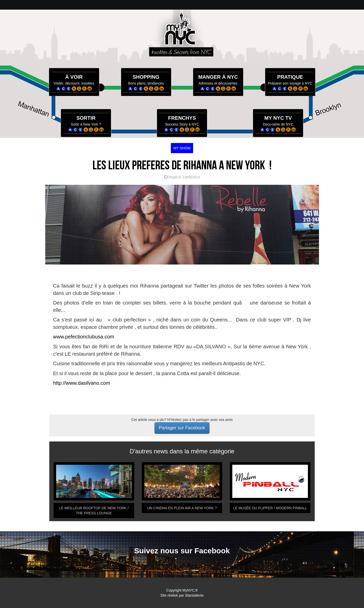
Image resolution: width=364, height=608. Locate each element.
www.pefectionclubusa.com (84, 337)
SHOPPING (146, 77)
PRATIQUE (290, 77)
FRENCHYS (182, 118)
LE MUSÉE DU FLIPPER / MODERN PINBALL (270, 508)
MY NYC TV (278, 118)
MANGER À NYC (218, 77)
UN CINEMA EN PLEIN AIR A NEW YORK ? (182, 508)
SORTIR (86, 118)
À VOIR (74, 77)
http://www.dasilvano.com (82, 383)
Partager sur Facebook (182, 428)
